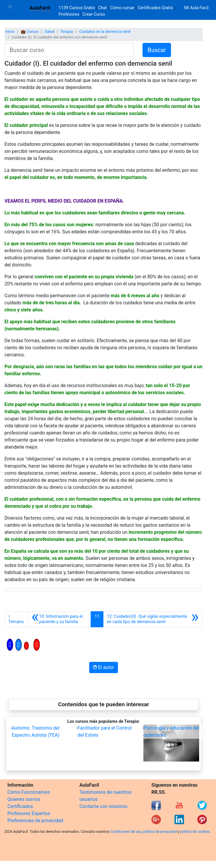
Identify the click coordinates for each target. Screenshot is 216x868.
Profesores (69, 14)
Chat (103, 8)
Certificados (20, 806)
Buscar (157, 50)
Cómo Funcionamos (29, 792)
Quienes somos (24, 799)
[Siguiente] (153, 619)
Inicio (10, 31)
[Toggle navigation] (10, 6)
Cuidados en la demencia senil (105, 31)
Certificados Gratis (155, 8)
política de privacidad (160, 832)
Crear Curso (94, 14)
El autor (104, 667)
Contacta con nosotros (103, 806)
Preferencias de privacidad (35, 821)
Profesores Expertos (29, 813)
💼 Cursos (29, 31)
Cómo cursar (122, 8)
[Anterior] (59, 619)
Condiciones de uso (126, 832)
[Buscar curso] (69, 50)
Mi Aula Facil (196, 8)
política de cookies (195, 832)
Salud (49, 31)
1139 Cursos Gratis (77, 8)
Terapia (67, 31)
